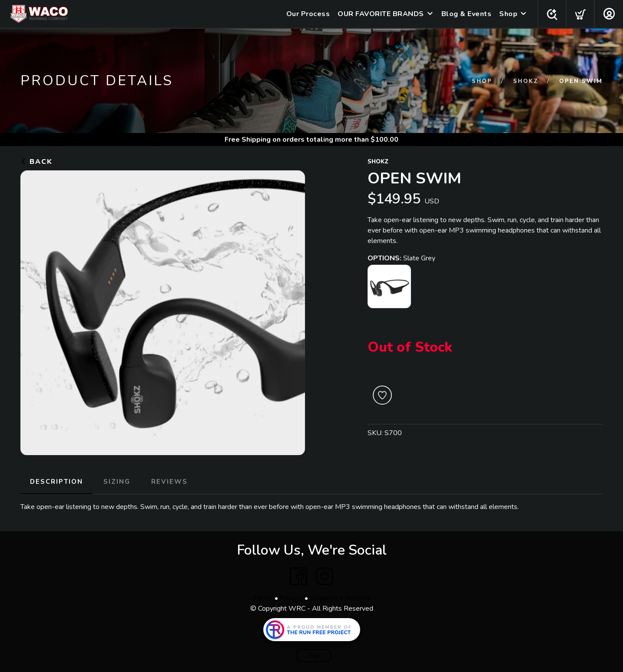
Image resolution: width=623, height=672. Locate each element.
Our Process (307, 14)
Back (36, 162)
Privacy (291, 598)
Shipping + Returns (340, 598)
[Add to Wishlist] (382, 395)
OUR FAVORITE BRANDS (379, 14)
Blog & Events (465, 14)
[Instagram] (325, 576)
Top (314, 655)
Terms (263, 598)
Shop (507, 14)
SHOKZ (526, 81)
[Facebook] (298, 576)
